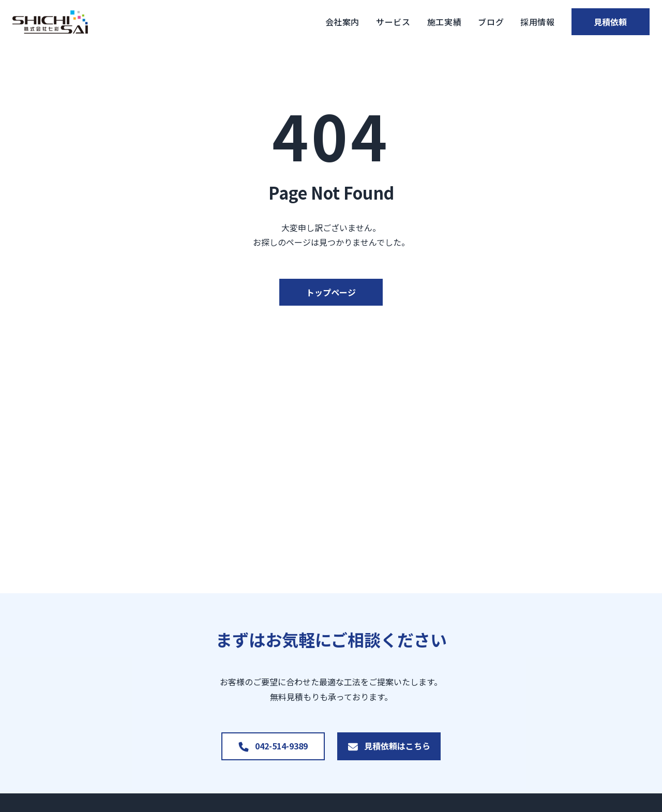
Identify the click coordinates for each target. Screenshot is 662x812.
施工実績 (419, 22)
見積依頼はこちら (397, 746)
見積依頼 (598, 22)
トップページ (331, 292)
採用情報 (512, 22)
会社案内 (317, 22)
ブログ (466, 22)
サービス (368, 22)
